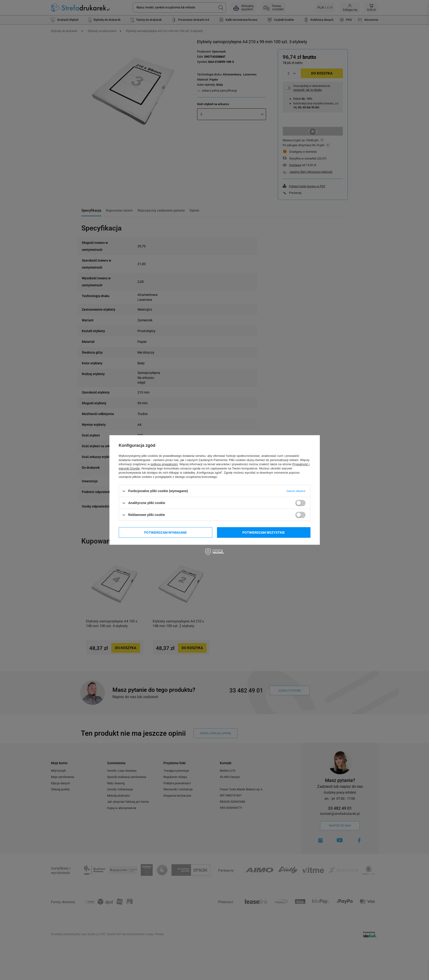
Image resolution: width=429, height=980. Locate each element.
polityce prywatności (164, 464)
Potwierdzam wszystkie (264, 533)
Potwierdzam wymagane (166, 533)
